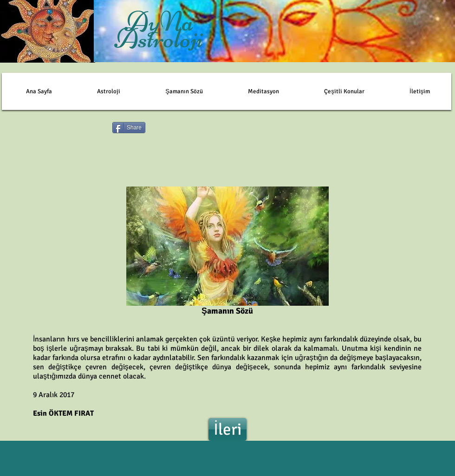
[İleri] (227, 429)
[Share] (129, 128)
